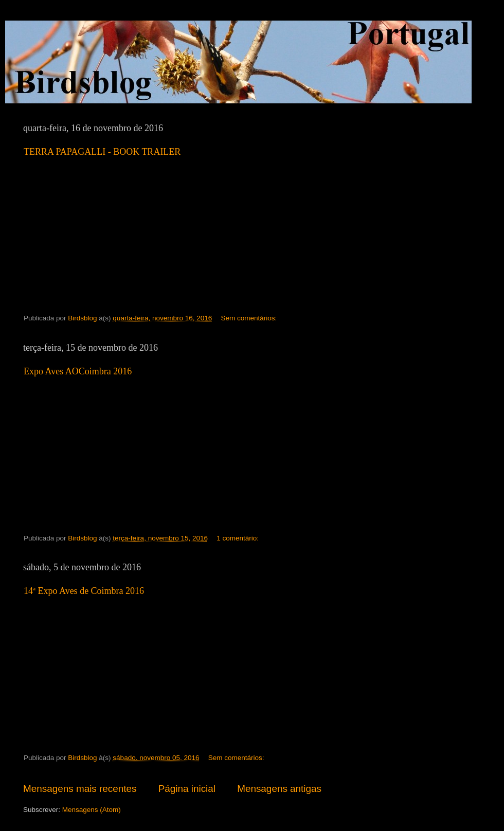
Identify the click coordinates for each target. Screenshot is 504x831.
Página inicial (187, 789)
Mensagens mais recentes (80, 789)
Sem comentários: (250, 318)
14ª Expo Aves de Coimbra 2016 (84, 591)
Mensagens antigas (279, 789)
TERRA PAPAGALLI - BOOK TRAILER (102, 152)
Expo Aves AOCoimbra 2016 (78, 371)
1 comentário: (239, 538)
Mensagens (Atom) (92, 810)
